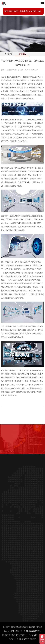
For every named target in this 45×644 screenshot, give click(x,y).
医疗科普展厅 (22, 639)
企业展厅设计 (33, 635)
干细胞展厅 (32, 639)
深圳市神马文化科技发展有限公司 (15, 635)
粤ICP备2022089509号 (33, 631)
